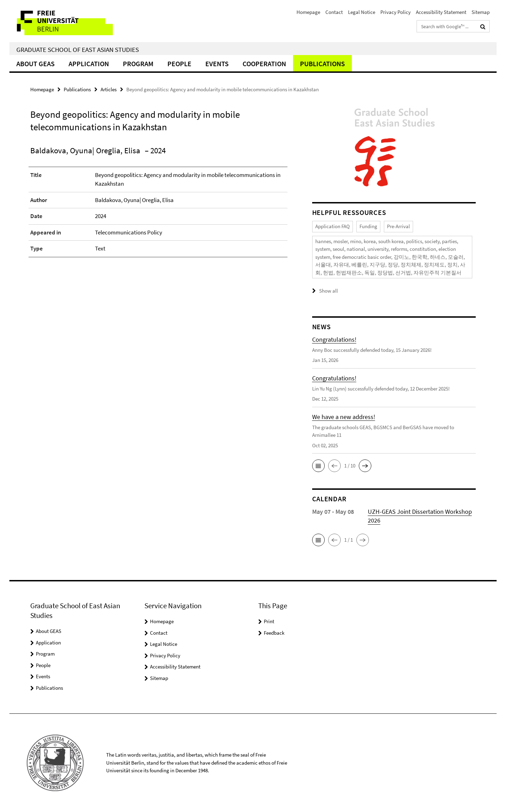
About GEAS (35, 64)
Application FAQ (333, 226)
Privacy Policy (396, 12)
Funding (368, 226)
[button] (318, 466)
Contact (334, 12)
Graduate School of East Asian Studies (78, 49)
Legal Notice (362, 12)
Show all (329, 291)
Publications (322, 64)
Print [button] (269, 621)
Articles (109, 89)
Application (89, 64)
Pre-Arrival (398, 226)
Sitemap (481, 12)
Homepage (308, 12)
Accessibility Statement (441, 12)
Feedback (274, 633)
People (179, 64)
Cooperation (264, 64)
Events (217, 64)
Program (138, 64)
